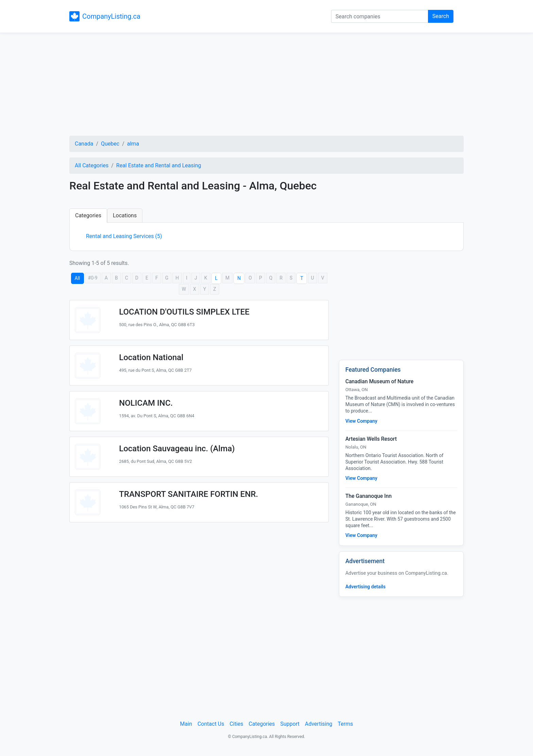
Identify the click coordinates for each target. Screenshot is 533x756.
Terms (345, 724)
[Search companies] (380, 16)
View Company (361, 421)
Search (441, 16)
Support (290, 724)
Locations (125, 215)
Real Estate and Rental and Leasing (159, 165)
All (78, 278)
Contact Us (211, 724)
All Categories (92, 165)
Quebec (110, 144)
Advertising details (365, 587)
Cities (236, 724)
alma (133, 144)
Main (186, 724)
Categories (88, 215)
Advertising (319, 724)
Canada (84, 144)
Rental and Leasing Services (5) (124, 236)
